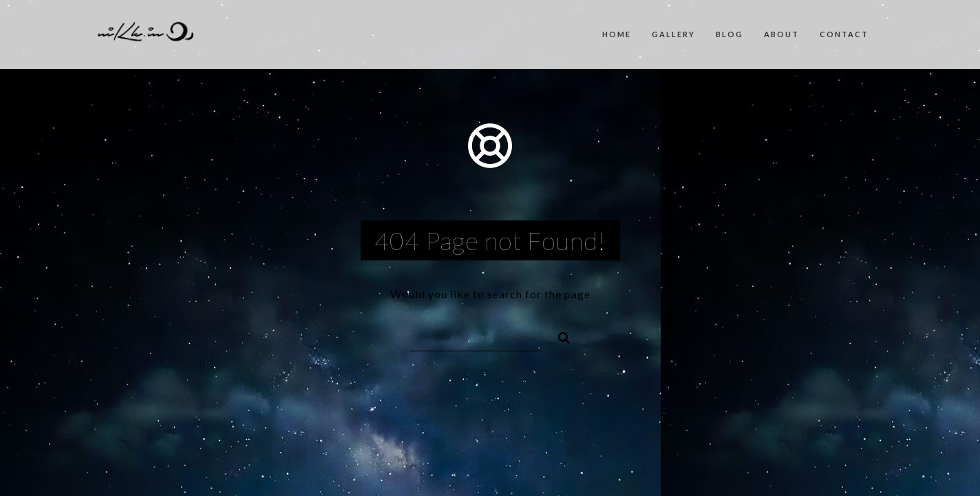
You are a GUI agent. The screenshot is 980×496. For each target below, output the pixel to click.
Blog (729, 34)
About (781, 34)
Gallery (673, 34)
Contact (844, 34)
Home (617, 34)
